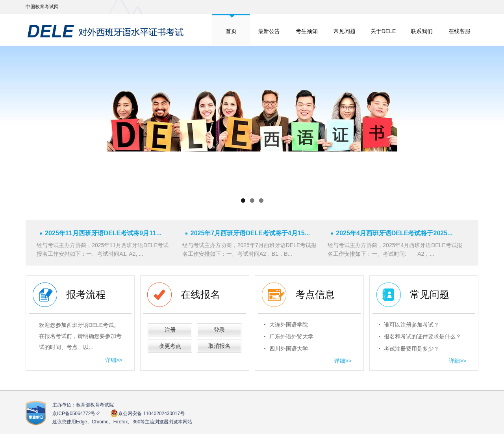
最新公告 (269, 31)
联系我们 (422, 31)
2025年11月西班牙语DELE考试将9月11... (103, 233)
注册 (170, 330)
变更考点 (170, 346)
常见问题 (345, 31)
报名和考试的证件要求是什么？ (422, 336)
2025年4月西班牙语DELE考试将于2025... (394, 233)
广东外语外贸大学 (291, 336)
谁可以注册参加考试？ (411, 325)
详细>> (114, 360)
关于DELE (383, 31)
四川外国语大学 (289, 349)
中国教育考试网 (42, 7)
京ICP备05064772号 (76, 414)
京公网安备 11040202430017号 (147, 413)
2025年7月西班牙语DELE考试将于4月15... (250, 233)
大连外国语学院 (289, 325)
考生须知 (307, 31)
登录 (219, 330)
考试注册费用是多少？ (411, 349)
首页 (231, 31)
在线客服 (460, 31)
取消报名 (219, 346)
